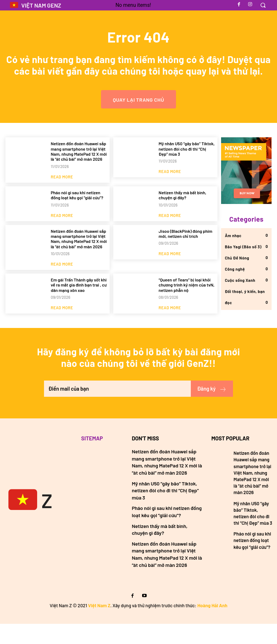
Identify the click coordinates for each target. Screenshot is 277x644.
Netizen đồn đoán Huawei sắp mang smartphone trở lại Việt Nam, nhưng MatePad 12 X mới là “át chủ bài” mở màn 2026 (79, 168)
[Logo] (35, 5)
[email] (117, 409)
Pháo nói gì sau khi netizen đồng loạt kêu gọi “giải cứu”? (77, 212)
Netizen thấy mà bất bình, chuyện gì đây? (183, 212)
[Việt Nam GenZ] (25, 521)
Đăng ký (211, 409)
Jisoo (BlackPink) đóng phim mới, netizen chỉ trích (186, 251)
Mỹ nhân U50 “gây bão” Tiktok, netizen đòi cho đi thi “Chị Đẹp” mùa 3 (187, 166)
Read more (62, 194)
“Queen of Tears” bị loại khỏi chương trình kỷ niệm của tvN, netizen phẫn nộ (187, 302)
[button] (263, 5)
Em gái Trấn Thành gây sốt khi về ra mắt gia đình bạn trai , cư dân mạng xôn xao (79, 302)
